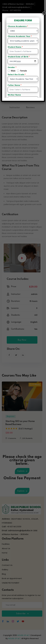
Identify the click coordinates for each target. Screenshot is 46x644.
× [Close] (44, 13)
